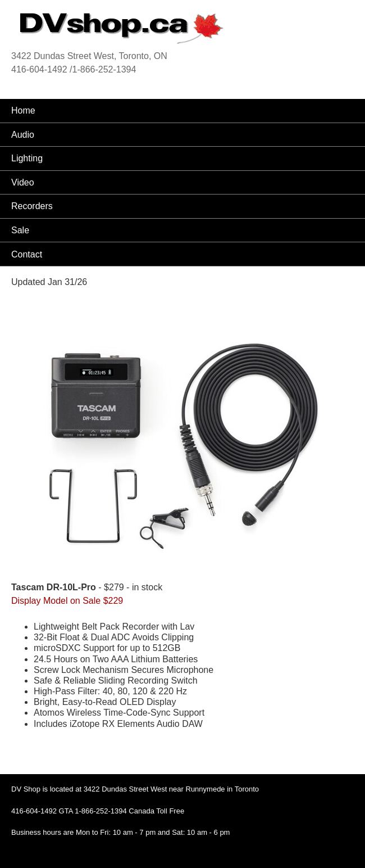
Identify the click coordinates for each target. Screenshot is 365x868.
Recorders (32, 206)
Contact (27, 254)
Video (23, 182)
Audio (23, 135)
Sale (20, 230)
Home (23, 110)
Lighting (27, 158)
